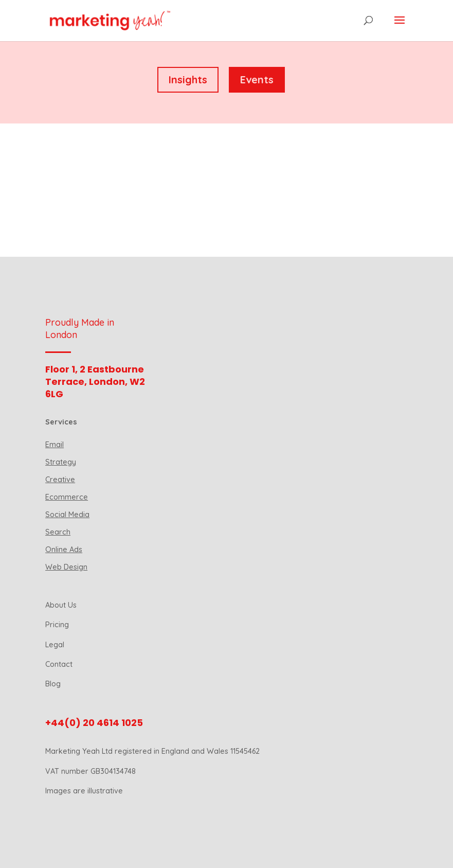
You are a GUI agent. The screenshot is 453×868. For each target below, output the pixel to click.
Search (58, 532)
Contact (59, 664)
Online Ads (64, 550)
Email (55, 445)
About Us (61, 605)
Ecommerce (67, 497)
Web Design (66, 567)
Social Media (67, 515)
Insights (188, 79)
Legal (55, 645)
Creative (60, 480)
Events (257, 79)
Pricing (57, 625)
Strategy (61, 462)
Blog (53, 684)
